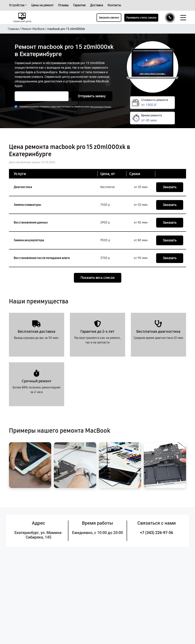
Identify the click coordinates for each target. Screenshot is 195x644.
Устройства (17, 5)
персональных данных (101, 107)
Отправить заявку (92, 96)
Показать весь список (98, 278)
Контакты (114, 5)
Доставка (97, 5)
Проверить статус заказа (141, 18)
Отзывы (63, 5)
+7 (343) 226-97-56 (157, 533)
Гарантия (79, 5)
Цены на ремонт (42, 5)
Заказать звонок (109, 18)
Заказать (170, 187)
